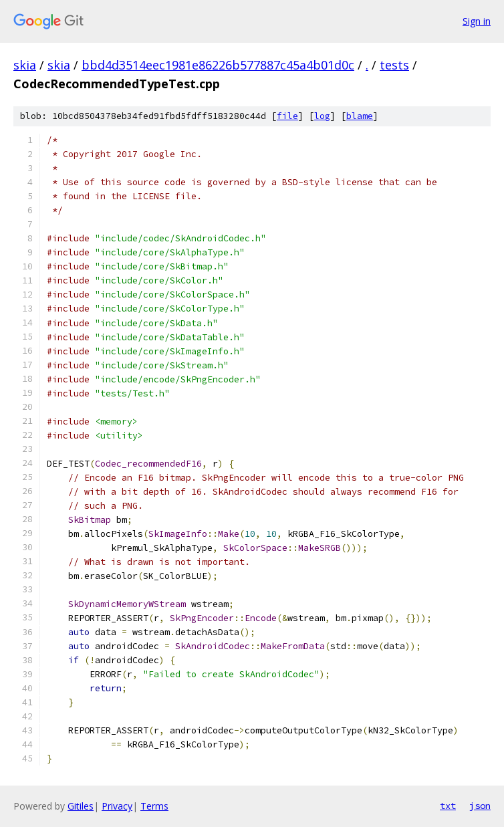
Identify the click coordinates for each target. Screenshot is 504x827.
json (480, 806)
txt (448, 806)
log (322, 116)
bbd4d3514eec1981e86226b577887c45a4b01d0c (218, 65)
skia (25, 65)
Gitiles (81, 806)
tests (394, 65)
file (287, 116)
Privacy (117, 806)
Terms (154, 806)
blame (360, 116)
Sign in (477, 21)
